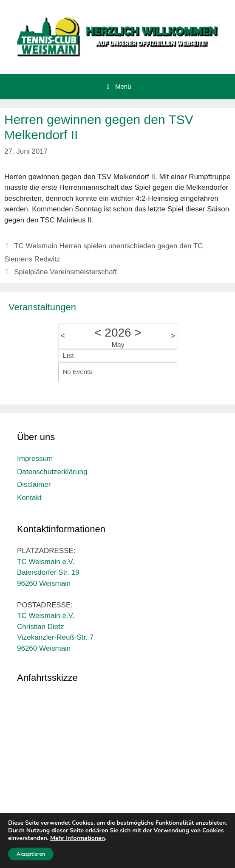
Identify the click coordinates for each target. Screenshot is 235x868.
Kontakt (29, 498)
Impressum (35, 459)
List (68, 355)
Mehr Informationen (78, 838)
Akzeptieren (31, 854)
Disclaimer (34, 485)
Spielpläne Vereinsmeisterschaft (65, 272)
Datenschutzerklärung (52, 472)
